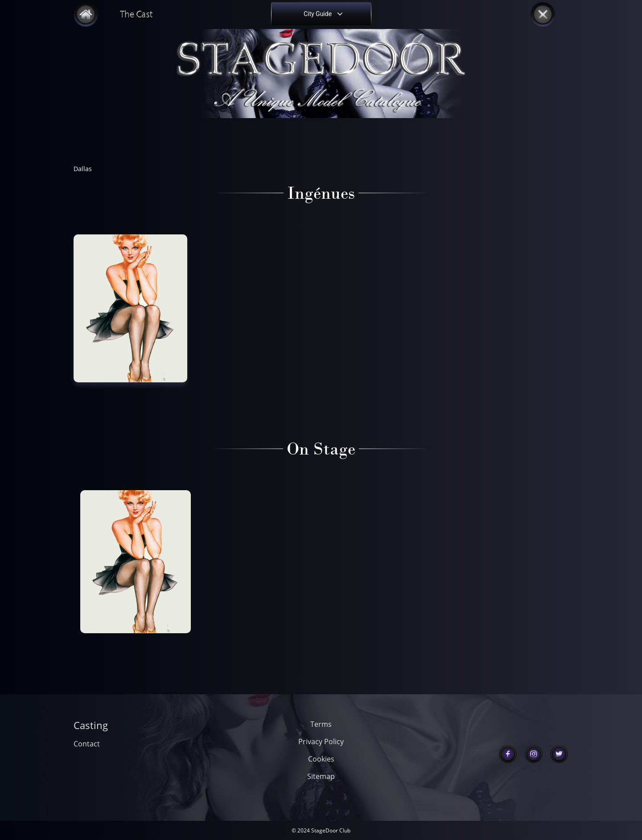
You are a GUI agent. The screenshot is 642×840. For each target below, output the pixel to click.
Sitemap (321, 776)
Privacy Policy (321, 742)
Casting (91, 725)
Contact (87, 744)
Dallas (83, 169)
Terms (321, 724)
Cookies (321, 759)
